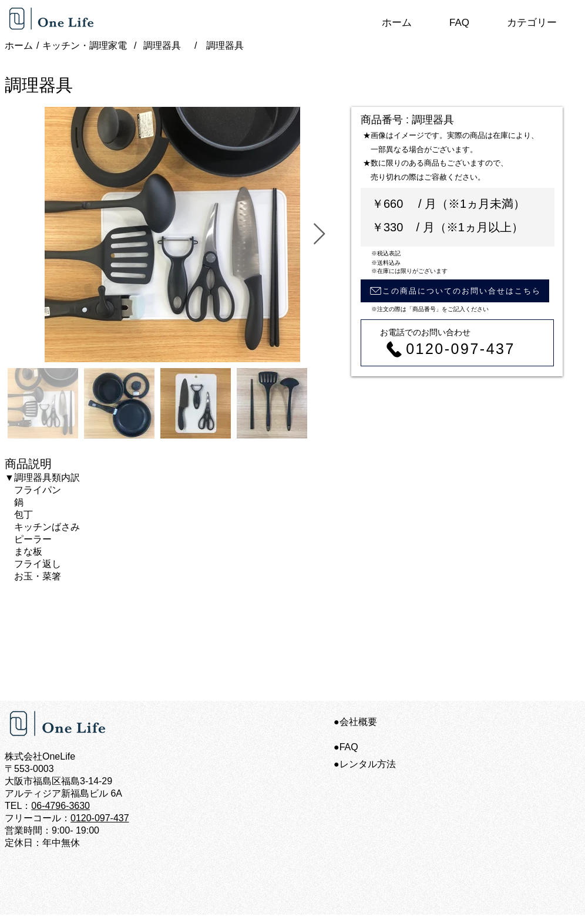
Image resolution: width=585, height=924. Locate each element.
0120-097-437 (100, 818)
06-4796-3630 (60, 806)
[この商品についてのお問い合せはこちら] (455, 291)
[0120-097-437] (450, 349)
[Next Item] (319, 235)
